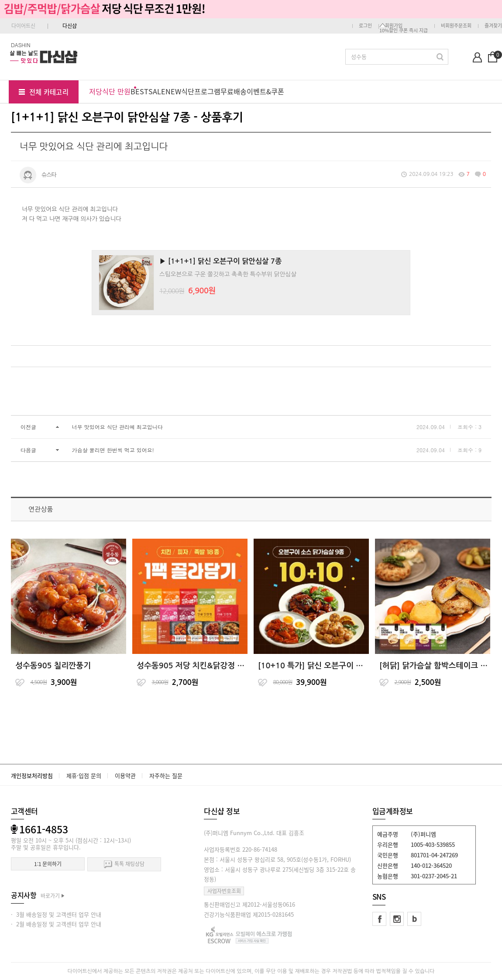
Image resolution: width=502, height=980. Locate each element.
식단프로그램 (201, 91)
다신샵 (70, 26)
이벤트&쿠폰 (265, 91)
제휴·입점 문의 (84, 775)
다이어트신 (23, 26)
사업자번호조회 (224, 891)
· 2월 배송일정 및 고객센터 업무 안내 (56, 924)
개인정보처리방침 (32, 775)
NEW (173, 91)
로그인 (365, 26)
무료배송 (234, 91)
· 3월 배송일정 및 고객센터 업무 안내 (56, 914)
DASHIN (21, 45)
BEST (139, 91)
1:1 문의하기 (48, 864)
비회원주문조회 (456, 26)
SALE (157, 91)
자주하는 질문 (166, 775)
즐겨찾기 (493, 26)
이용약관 (125, 775)
